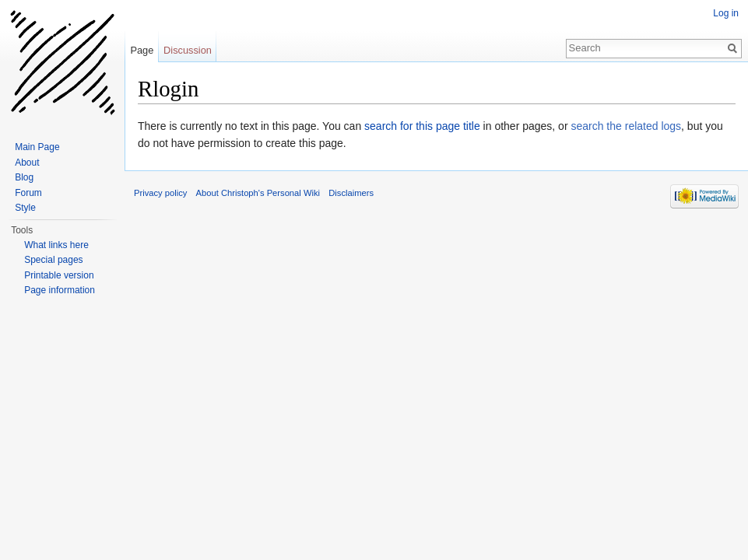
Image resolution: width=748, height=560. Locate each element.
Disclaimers (351, 193)
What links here (56, 245)
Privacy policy (160, 193)
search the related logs (626, 126)
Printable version (59, 275)
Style (25, 208)
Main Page (37, 147)
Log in (726, 13)
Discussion (188, 50)
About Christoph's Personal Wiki (258, 193)
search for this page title (422, 126)
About (27, 163)
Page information (60, 290)
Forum (28, 193)
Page (142, 50)
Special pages (53, 260)
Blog (24, 177)
